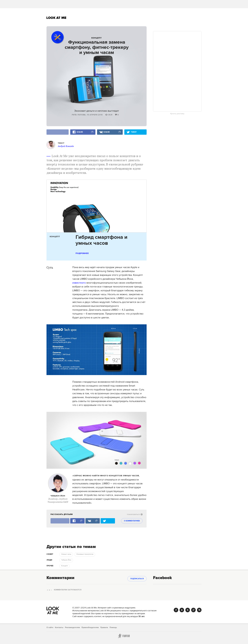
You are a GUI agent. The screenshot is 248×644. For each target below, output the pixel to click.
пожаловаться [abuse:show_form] (135, 514)
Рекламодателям (72, 627)
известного (79, 283)
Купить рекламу (177, 114)
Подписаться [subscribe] (137, 579)
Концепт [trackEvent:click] (65, 566)
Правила (104, 627)
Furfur (124, 636)
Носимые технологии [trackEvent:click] (85, 554)
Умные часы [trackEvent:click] (66, 554)
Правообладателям (90, 627)
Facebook (176, 610)
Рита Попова (79, 115)
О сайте (50, 627)
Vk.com (182, 610)
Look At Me (56, 18)
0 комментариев (132, 521)
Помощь (113, 627)
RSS (199, 610)
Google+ (193, 610)
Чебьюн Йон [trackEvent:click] (66, 560)
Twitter (188, 610)
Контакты (59, 627)
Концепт (97, 38)
